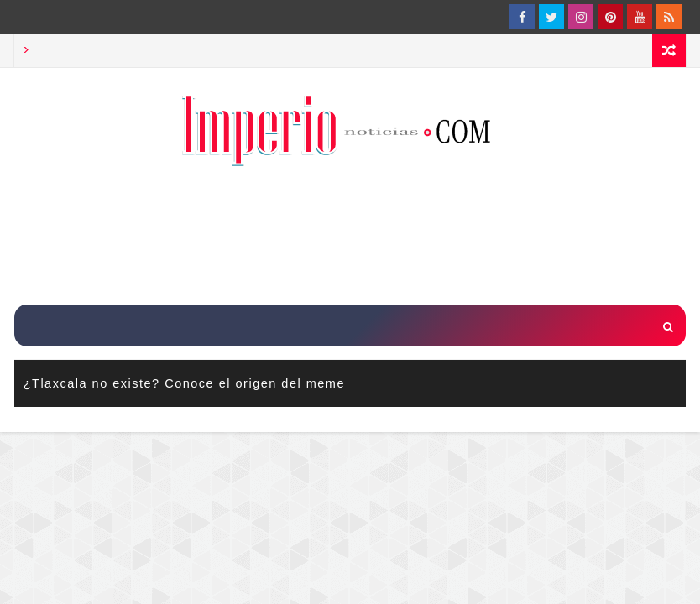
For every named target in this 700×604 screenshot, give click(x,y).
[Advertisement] (350, 237)
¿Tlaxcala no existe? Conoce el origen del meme (184, 383)
